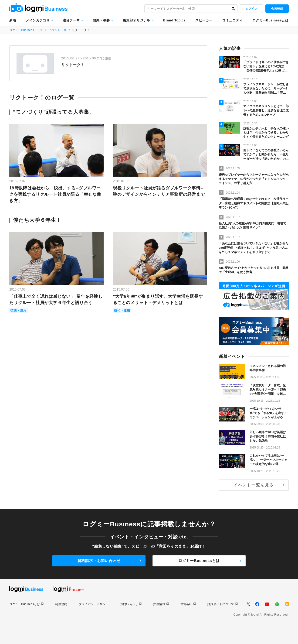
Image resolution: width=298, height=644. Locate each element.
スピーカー (204, 20)
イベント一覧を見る (254, 485)
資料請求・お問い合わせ (99, 561)
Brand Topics (174, 20)
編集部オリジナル (137, 20)
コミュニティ (232, 20)
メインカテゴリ (38, 20)
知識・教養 (101, 20)
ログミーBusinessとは (271, 20)
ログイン (251, 9)
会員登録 (277, 9)
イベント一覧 (58, 30)
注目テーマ (71, 20)
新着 (13, 20)
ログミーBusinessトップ (26, 30)
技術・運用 (19, 311)
